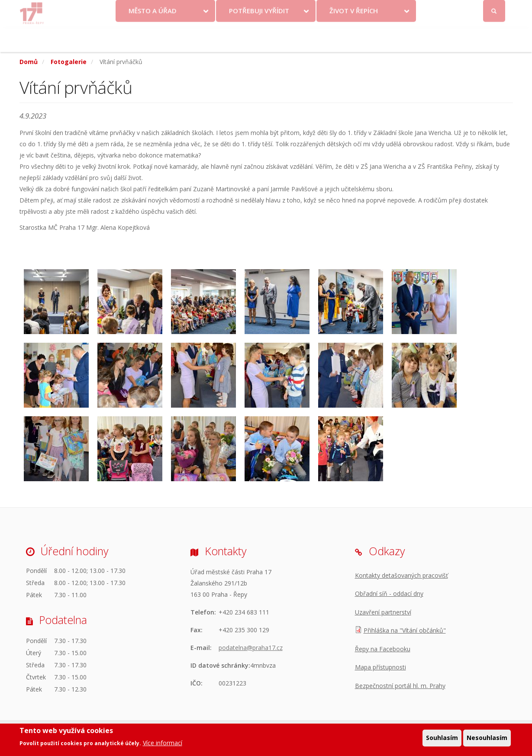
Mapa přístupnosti (380, 667)
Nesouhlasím (487, 738)
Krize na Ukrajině (243, 10)
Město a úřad (153, 36)
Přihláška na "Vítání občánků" (405, 630)
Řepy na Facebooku (383, 649)
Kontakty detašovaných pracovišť (401, 575)
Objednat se (338, 10)
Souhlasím (442, 738)
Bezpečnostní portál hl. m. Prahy (400, 686)
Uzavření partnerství (383, 612)
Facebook (445, 10)
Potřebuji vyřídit (259, 36)
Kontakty (297, 10)
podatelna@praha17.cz (251, 648)
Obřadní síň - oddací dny (389, 594)
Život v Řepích (354, 36)
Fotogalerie (69, 62)
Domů (29, 62)
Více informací (163, 743)
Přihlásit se (495, 10)
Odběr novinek (387, 10)
